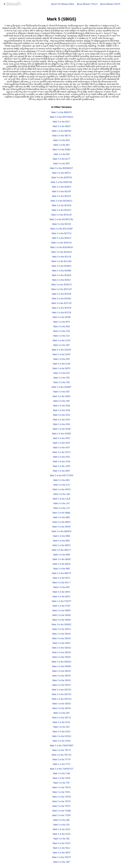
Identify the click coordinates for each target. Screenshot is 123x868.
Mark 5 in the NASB (62, 559)
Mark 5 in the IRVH (61, 420)
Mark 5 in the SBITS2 (62, 690)
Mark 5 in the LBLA (61, 499)
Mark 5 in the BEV (62, 145)
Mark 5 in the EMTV (61, 368)
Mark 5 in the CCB (61, 331)
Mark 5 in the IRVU (62, 457)
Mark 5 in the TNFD (61, 778)
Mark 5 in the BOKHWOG (62, 247)
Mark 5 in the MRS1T (61, 550)
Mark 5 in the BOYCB (61, 313)
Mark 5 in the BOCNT (62, 191)
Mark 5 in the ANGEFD (61, 112)
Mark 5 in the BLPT (62, 159)
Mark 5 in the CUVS (61, 340)
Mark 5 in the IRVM (62, 429)
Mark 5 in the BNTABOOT (61, 168)
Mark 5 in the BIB (62, 154)
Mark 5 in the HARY (61, 396)
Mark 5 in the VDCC (62, 843)
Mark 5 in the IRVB (62, 410)
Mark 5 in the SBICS (62, 629)
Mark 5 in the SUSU (61, 732)
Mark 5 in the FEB (61, 382)
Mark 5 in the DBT (61, 345)
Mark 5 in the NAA (62, 555)
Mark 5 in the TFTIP (62, 760)
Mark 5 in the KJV (62, 485)
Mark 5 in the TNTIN (62, 797)
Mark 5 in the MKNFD (62, 531)
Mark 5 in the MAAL (62, 513)
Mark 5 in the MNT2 (62, 545)
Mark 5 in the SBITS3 (62, 694)
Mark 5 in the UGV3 (62, 834)
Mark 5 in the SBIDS (61, 634)
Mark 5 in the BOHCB (61, 205)
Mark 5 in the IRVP (61, 443)
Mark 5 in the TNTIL (62, 792)
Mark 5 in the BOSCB (62, 294)
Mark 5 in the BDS (62, 140)
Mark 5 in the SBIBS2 (61, 624)
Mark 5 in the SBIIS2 (62, 648)
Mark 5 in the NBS (62, 569)
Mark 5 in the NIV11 (61, 583)
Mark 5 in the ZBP (62, 862)
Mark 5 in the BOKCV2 (61, 243)
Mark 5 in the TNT (62, 783)
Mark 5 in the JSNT (62, 466)
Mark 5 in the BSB (61, 327)
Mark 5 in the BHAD (61, 150)
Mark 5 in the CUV (61, 336)
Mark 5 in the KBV (61, 480)
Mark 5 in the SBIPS (61, 676)
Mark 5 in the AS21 (61, 122)
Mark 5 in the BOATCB (62, 178)
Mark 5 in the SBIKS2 (61, 662)
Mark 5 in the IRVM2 (61, 434)
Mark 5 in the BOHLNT (62, 215)
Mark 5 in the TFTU (62, 764)
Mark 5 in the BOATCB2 (61, 182)
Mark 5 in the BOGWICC (61, 201)
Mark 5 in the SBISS (62, 680)
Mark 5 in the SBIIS (61, 643)
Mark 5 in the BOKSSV (62, 252)
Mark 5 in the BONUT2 (61, 285)
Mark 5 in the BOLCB (62, 257)
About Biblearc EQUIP (110, 4)
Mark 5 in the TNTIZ (61, 806)
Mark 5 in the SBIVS (62, 708)
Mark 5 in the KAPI (61, 471)
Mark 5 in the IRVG (62, 415)
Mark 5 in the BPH (61, 322)
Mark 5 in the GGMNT (61, 387)
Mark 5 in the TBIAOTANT (62, 746)
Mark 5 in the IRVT (61, 448)
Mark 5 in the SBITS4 (62, 699)
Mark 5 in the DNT (62, 359)
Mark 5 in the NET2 (61, 578)
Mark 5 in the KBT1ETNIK (61, 476)
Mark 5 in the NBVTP (62, 573)
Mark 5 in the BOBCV (62, 187)
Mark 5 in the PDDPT (62, 601)
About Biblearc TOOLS (87, 4)
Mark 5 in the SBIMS (62, 666)
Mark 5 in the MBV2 (62, 522)
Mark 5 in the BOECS (61, 196)
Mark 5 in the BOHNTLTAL (61, 219)
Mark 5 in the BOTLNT (62, 303)
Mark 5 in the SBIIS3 (62, 652)
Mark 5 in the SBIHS (61, 638)
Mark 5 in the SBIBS (62, 620)
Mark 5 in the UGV (61, 825)
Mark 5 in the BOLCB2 (61, 261)
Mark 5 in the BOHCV (61, 210)
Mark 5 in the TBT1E (61, 750)
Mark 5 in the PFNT (61, 606)
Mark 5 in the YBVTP (62, 857)
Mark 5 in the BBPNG (61, 131)
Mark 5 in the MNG (62, 536)
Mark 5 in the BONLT (61, 280)
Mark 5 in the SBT (62, 713)
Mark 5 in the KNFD (62, 489)
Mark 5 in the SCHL (61, 722)
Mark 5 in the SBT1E (62, 718)
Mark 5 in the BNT (61, 164)
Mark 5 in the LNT (62, 503)
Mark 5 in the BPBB (62, 317)
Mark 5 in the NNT (62, 587)
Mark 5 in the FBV (62, 378)
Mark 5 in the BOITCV (62, 233)
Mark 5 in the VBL (62, 839)
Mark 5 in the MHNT (62, 527)
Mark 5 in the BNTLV (61, 173)
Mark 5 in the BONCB (61, 275)
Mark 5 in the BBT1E (62, 136)
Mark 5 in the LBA (62, 494)
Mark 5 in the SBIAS (62, 615)
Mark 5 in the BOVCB (62, 308)
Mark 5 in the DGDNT (61, 350)
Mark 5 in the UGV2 (62, 829)
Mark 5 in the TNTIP (62, 801)
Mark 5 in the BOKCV (62, 238)
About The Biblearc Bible (63, 4)
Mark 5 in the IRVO (61, 438)
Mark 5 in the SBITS (61, 685)
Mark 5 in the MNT (61, 541)
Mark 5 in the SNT (61, 727)
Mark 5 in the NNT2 (61, 592)
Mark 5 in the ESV (62, 373)
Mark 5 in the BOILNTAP (62, 229)
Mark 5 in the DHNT (61, 354)
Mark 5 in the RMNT (61, 611)
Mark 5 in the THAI (62, 773)
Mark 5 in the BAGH (62, 126)
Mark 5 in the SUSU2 (62, 736)
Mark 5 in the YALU (62, 848)
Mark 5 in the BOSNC (61, 299)
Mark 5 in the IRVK (62, 424)
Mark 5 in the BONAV (62, 271)
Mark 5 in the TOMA (61, 811)
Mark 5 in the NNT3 (61, 597)
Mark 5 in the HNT (62, 401)
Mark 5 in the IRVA (61, 406)
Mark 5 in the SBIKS (62, 657)
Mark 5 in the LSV (62, 508)
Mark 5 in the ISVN (61, 462)
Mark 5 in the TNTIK (61, 787)
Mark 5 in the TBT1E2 (62, 755)
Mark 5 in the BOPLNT (62, 289)
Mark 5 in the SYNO (62, 741)
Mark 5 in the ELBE (62, 364)
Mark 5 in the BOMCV (62, 266)
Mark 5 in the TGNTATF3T (62, 769)
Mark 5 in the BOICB (61, 224)
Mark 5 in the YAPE (61, 853)
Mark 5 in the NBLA (61, 564)
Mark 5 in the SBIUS (62, 704)
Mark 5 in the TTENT (62, 815)
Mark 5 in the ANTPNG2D (61, 117)
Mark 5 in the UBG (61, 820)
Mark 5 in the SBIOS (61, 671)
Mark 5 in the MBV (61, 517)
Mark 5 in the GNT (61, 392)
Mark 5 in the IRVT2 (62, 452)
